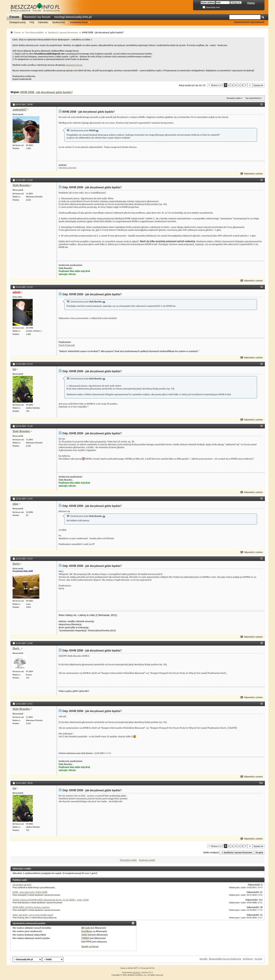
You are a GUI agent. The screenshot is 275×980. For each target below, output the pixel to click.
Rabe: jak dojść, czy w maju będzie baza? (33, 915)
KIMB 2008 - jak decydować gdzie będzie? (46, 92)
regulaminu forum (74, 65)
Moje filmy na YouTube (67, 168)
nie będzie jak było (22, 885)
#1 (262, 104)
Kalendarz (43, 22)
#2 (262, 180)
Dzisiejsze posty (18, 22)
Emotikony (87, 931)
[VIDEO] (85, 938)
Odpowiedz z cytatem (252, 174)
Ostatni (258, 85)
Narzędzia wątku (234, 98)
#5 (262, 426)
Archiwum (248, 959)
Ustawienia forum (79, 22)
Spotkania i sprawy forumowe (63, 32)
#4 (262, 364)
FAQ (32, 22)
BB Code (86, 928)
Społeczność (59, 22)
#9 (262, 703)
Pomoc (251, 3)
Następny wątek (147, 860)
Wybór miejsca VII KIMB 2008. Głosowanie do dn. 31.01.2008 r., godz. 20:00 (51, 900)
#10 (261, 783)
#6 (262, 498)
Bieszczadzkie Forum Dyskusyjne (225, 959)
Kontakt (203, 959)
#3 (262, 287)
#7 (262, 558)
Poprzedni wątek (128, 860)
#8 (262, 643)
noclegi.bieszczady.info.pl (73, 17)
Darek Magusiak (67, 345)
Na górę (259, 852)
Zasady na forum (90, 946)
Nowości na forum (37, 17)
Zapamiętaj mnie (211, 7)
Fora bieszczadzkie (34, 32)
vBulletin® (137, 972)
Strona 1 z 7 (217, 85)
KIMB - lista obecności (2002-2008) (30, 892)
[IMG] (84, 935)
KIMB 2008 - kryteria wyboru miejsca (31, 907)
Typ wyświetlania (253, 98)
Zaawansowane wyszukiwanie (249, 22)
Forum (14, 17)
